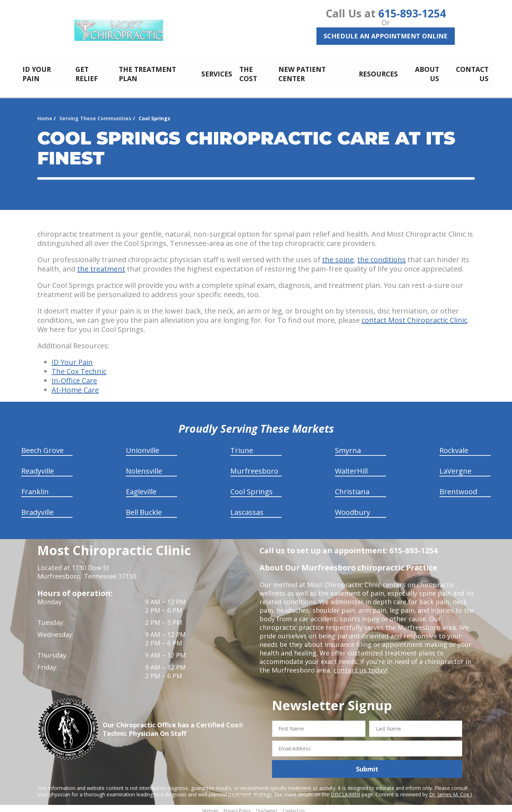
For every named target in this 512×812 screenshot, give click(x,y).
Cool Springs (252, 488)
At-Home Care (75, 386)
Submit (367, 765)
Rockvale (454, 446)
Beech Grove (42, 446)
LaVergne (455, 467)
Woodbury (353, 508)
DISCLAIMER (345, 790)
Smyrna (348, 446)
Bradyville (38, 508)
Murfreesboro (254, 467)
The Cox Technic (79, 367)
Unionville (143, 446)
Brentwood (458, 488)
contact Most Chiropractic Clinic (414, 316)
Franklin (35, 488)
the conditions (382, 256)
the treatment (101, 265)
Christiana (352, 488)
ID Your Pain (72, 358)
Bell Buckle (144, 508)
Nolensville (144, 467)
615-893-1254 (412, 13)
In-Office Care (74, 377)
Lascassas (247, 508)
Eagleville (141, 488)
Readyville (38, 467)
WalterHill (351, 467)
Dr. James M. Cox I (450, 790)
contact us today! (360, 666)
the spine (338, 256)
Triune (242, 446)
